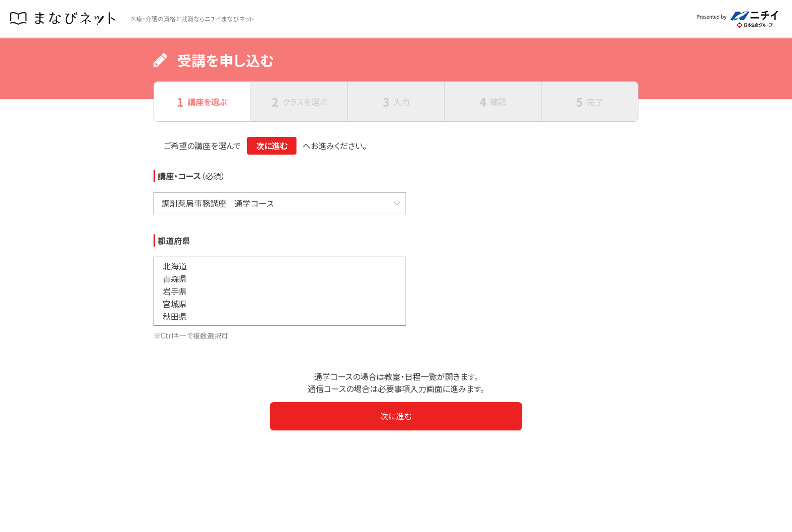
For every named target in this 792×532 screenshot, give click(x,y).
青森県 (280, 279)
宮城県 (280, 304)
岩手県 (280, 291)
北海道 (280, 266)
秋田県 (280, 317)
